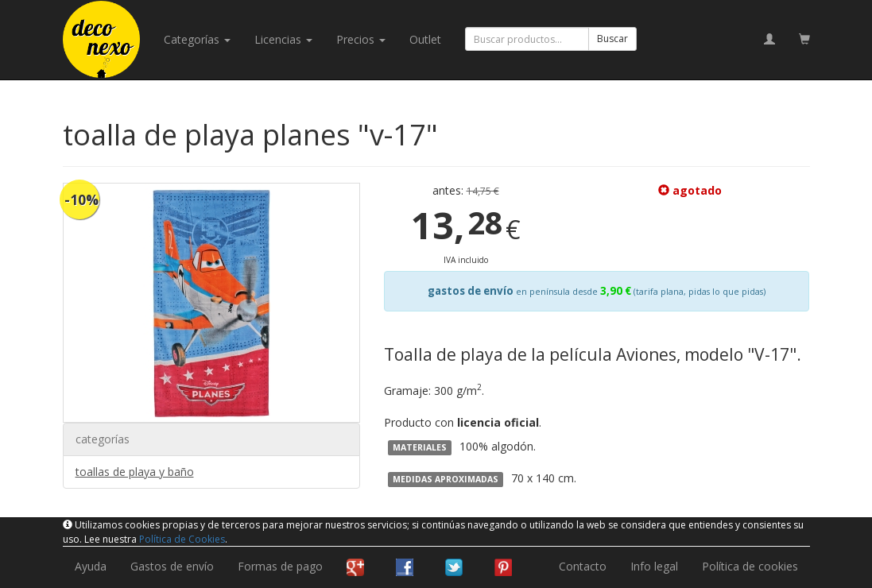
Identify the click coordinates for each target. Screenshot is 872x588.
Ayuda (91, 566)
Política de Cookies (182, 539)
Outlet (425, 39)
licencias (283, 39)
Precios (361, 39)
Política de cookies (750, 566)
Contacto (583, 566)
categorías (197, 39)
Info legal (654, 566)
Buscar (612, 39)
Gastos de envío (172, 566)
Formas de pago (280, 566)
